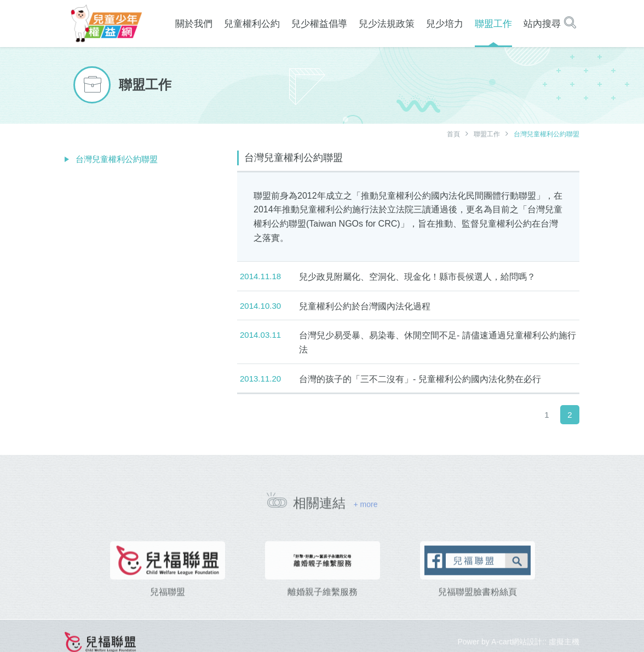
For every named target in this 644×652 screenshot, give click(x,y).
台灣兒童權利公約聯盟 (117, 159)
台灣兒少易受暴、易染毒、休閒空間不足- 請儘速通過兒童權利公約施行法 (438, 342)
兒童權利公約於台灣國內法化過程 (365, 306)
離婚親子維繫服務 (323, 607)
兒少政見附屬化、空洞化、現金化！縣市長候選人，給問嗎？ (417, 277)
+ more (365, 509)
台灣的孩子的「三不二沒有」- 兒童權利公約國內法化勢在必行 (420, 379)
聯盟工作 (487, 134)
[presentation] (68, 585)
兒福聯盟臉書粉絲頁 (478, 607)
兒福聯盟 (168, 607)
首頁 (453, 134)
